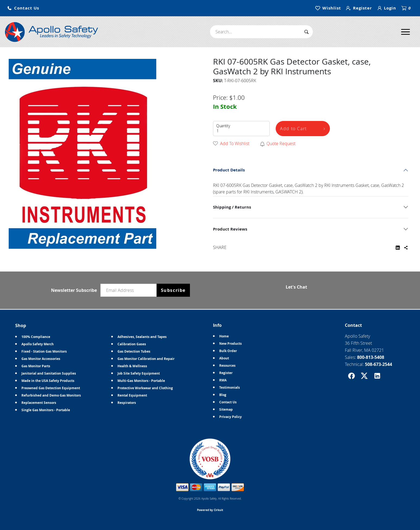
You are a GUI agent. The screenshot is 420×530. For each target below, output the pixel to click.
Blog (223, 395)
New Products (230, 344)
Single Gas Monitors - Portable (46, 410)
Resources (227, 365)
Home (224, 336)
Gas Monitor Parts (36, 366)
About (224, 358)
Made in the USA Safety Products (48, 381)
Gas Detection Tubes (134, 351)
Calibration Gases (132, 344)
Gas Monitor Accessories (41, 359)
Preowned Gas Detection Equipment (51, 388)
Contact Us (228, 402)
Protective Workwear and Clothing (145, 388)
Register (226, 373)
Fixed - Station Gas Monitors (44, 351)
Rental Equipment (132, 395)
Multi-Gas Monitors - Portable (141, 381)
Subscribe (173, 290)
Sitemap (226, 409)
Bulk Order (228, 351)
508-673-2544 (378, 364)
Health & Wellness (132, 366)
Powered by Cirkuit (210, 510)
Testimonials (230, 387)
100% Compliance (36, 337)
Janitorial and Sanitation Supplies (49, 373)
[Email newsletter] (130, 290)
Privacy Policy (230, 417)
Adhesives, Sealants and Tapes (142, 337)
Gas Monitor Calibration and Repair (146, 359)
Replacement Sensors (39, 403)
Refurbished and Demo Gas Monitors (51, 395)
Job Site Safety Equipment (139, 373)
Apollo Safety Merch (38, 344)
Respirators (127, 403)
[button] (23, 8)
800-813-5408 (371, 357)
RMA (223, 380)
